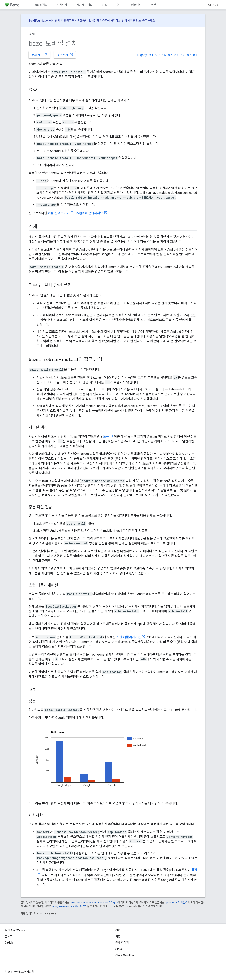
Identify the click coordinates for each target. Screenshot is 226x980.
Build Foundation (39, 21)
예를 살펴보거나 (59, 213)
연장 (119, 5)
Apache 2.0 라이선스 (176, 902)
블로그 (9, 936)
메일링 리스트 (99, 21)
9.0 (157, 55)
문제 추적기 (122, 943)
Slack (119, 949)
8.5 (170, 55)
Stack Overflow (125, 955)
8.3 (183, 55)
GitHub (213, 5)
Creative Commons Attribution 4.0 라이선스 (94, 902)
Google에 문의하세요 (89, 213)
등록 (145, 21)
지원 (118, 936)
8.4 (176, 55)
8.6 (164, 55)
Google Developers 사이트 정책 (70, 906)
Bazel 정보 (41, 5)
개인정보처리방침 (24, 972)
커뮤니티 (136, 5)
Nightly (142, 55)
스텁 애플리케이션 (129, 637)
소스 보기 (65, 55)
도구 (106, 437)
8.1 (195, 55)
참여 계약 (127, 21)
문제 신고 (40, 55)
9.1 (151, 55)
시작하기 (62, 5)
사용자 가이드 (85, 5)
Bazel (32, 34)
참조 (105, 5)
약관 (7, 972)
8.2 (189, 55)
